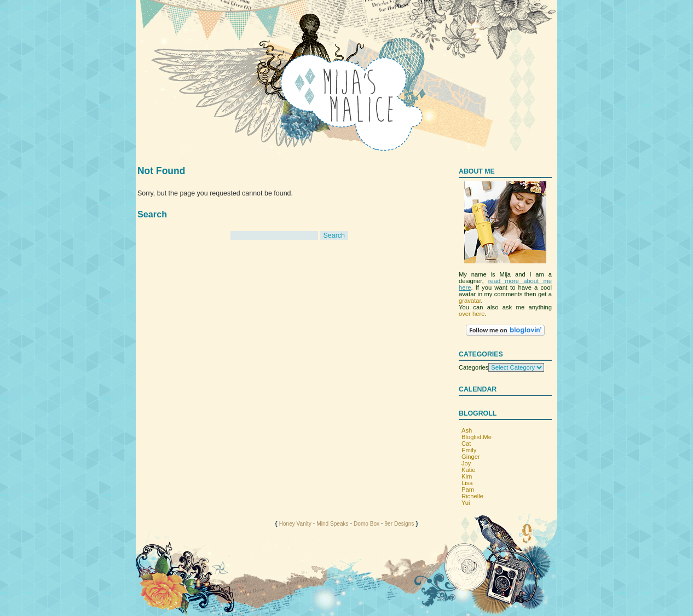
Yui (466, 503)
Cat (466, 444)
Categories (473, 367)
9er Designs (399, 524)
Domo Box (366, 524)
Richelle (472, 496)
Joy (466, 463)
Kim (467, 476)
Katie (469, 470)
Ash (467, 430)
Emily (469, 450)
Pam (468, 490)
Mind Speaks (332, 524)
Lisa (467, 483)
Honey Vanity (295, 524)
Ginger (471, 457)
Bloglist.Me (477, 437)
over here (472, 314)
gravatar (470, 301)
